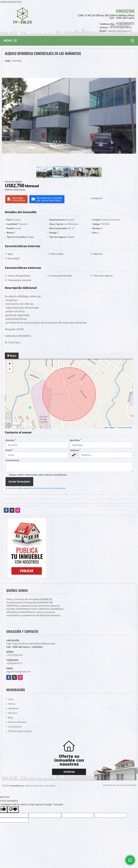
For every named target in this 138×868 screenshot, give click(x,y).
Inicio (11, 699)
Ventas (12, 704)
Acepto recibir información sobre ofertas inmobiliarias (38, 475)
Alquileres (13, 708)
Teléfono (75, 450)
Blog (10, 717)
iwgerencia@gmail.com (18, 671)
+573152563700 (119, 27)
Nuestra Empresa (17, 722)
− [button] (10, 369)
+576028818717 (125, 23)
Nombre (11, 440)
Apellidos (75, 440)
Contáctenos (15, 727)
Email (9, 450)
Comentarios (12, 460)
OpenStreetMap (125, 428)
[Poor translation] (13, 810)
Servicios (13, 713)
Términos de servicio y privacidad (50, 488)
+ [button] (10, 364)
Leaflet (106, 428)
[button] (133, 69)
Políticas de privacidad (20, 731)
